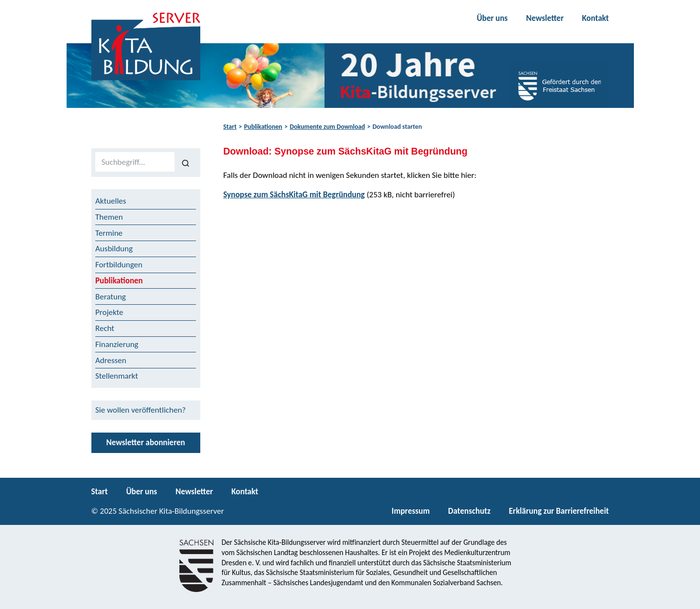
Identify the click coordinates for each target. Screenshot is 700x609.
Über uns (492, 18)
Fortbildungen (119, 265)
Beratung (111, 297)
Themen (109, 217)
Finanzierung (117, 344)
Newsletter (545, 18)
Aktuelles (111, 201)
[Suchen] (185, 162)
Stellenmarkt (117, 376)
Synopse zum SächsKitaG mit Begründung (294, 195)
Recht (105, 328)
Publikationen (263, 127)
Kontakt (595, 18)
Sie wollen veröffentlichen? (140, 410)
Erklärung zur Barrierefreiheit (559, 511)
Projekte (109, 312)
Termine (109, 233)
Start (230, 127)
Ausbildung (114, 249)
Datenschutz (469, 511)
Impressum (411, 511)
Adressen (111, 360)
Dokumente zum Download (327, 127)
